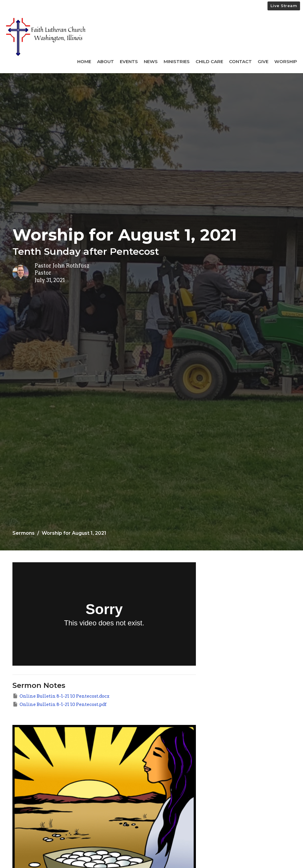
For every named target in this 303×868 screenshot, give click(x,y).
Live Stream (284, 6)
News (151, 61)
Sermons (24, 533)
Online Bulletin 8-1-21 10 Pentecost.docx (61, 696)
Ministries (177, 61)
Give (263, 61)
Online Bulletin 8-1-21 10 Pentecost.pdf (59, 704)
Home (84, 61)
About (105, 61)
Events (129, 61)
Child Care (209, 61)
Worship (286, 61)
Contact (240, 61)
